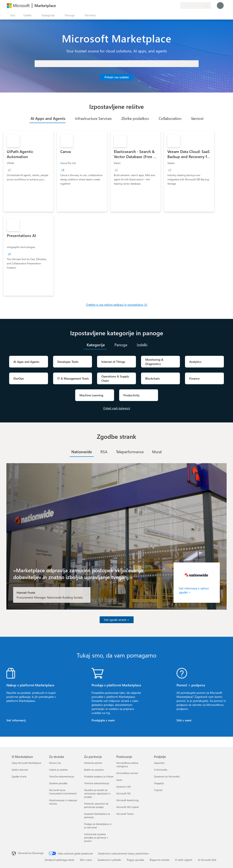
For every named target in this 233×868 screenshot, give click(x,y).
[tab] (47, 118)
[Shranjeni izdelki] (172, 6)
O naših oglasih (184, 860)
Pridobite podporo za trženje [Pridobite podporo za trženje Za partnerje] (99, 776)
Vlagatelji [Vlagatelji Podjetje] (159, 783)
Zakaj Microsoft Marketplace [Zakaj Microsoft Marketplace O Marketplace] (26, 763)
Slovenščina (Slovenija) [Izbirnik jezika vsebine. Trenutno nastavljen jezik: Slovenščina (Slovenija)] (31, 853)
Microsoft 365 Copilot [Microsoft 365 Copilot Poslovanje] (128, 807)
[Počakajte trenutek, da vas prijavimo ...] (220, 6)
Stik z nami (184, 720)
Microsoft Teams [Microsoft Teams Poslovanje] (125, 814)
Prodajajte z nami (103, 720)
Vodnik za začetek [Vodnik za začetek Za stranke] (58, 770)
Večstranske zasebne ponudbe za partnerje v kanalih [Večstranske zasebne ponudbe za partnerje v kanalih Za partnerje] (96, 838)
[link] (28, 171)
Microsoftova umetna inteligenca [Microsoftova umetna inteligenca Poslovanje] (127, 765)
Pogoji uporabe (135, 860)
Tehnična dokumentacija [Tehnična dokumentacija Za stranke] (62, 776)
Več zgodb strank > (117, 620)
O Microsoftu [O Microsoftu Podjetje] (161, 770)
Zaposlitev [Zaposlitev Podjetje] (159, 763)
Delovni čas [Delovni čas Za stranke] (55, 763)
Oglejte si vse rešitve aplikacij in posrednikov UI (117, 305)
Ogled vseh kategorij (117, 408)
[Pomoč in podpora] (167, 6)
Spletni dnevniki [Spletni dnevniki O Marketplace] (20, 770)
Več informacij (16, 720)
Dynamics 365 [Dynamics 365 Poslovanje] (124, 787)
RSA (104, 452)
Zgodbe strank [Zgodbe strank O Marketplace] (19, 776)
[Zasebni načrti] (177, 6)
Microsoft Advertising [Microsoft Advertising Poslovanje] (127, 800)
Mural (157, 452)
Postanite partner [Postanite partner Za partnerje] (93, 763)
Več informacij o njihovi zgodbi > (194, 590)
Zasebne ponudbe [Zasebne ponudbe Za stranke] (58, 783)
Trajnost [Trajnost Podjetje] (158, 790)
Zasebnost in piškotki (109, 860)
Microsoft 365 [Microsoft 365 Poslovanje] (124, 793)
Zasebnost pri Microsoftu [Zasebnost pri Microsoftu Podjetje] (167, 776)
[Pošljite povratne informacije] (162, 6)
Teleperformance (130, 452)
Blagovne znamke (160, 860)
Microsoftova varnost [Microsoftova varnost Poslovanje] (127, 773)
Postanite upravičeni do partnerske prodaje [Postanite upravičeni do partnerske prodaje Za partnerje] (96, 805)
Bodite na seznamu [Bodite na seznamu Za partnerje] (94, 770)
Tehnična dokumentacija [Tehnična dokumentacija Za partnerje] (97, 783)
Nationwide (82, 452)
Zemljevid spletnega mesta (59, 860)
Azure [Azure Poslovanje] (119, 780)
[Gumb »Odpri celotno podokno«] (12, 15)
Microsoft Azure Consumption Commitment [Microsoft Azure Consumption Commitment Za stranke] (63, 792)
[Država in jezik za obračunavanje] (196, 6)
